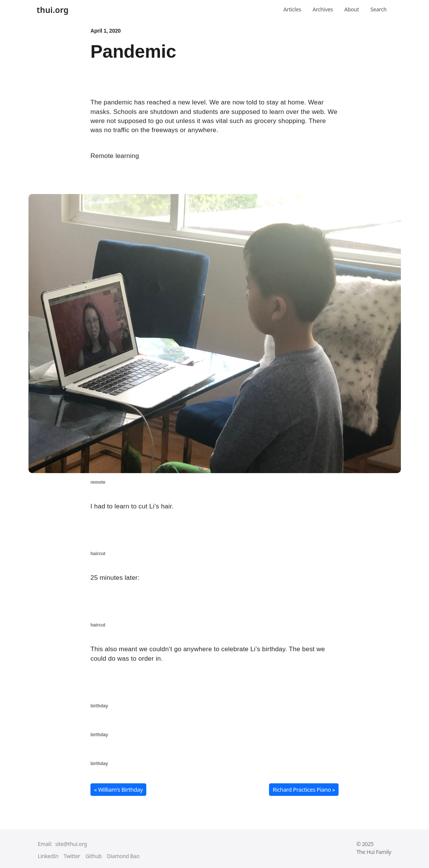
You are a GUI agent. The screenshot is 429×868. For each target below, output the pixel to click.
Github (94, 856)
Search (379, 9)
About (352, 9)
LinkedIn (48, 856)
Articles (292, 9)
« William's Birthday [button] (119, 789)
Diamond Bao (123, 856)
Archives (323, 9)
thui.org (53, 10)
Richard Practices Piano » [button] (304, 789)
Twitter (72, 856)
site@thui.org (71, 844)
